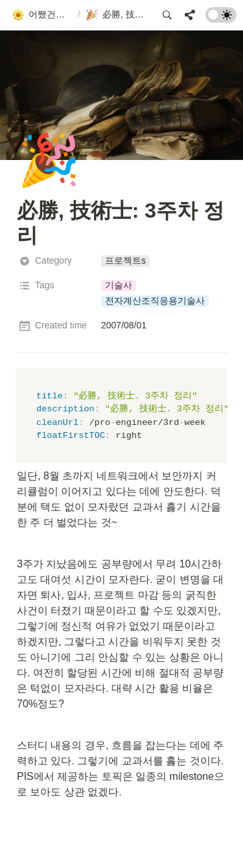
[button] (42, 15)
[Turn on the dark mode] (221, 19)
